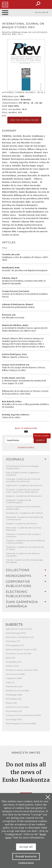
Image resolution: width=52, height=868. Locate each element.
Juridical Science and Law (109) (22, 670)
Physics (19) (11, 703)
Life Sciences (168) (15, 674)
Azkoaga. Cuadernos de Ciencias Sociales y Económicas (23, 480)
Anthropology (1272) (16, 633)
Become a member (42, 436)
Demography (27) (15, 645)
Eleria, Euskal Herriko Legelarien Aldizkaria (23, 474)
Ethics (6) (10, 658)
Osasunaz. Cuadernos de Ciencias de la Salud (25, 548)
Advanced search (26, 447)
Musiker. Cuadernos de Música (22, 524)
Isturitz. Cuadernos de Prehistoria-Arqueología (24, 508)
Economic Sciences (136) (19, 654)
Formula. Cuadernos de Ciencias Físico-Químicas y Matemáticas (23, 491)
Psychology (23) (14, 711)
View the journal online (24, 120)
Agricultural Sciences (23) (19, 629)
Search (40, 440)
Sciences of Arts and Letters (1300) (24, 715)
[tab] (26, 459)
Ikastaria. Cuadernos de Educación (24, 496)
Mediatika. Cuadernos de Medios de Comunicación (25, 518)
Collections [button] (26, 570)
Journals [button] (26, 459)
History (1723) (12, 666)
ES (40, 12)
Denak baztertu (26, 856)
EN (47, 12)
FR (43, 12)
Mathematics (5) (14, 686)
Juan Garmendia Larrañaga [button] (26, 604)
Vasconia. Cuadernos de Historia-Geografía (23, 555)
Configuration (26, 863)
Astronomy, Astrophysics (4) (20, 637)
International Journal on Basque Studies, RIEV (23, 467)
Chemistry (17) (13, 641)
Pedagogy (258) (14, 695)
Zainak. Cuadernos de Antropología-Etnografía (25, 561)
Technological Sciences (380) (21, 723)
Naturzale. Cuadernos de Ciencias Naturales (24, 529)
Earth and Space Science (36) (21, 649)
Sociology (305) (14, 719)
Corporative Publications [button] (26, 584)
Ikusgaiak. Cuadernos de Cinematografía (19, 501)
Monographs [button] (26, 576)
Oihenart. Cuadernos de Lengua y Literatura (24, 535)
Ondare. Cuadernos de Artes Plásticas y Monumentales (26, 542)
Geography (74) (14, 662)
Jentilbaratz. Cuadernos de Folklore (25, 513)
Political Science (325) (17, 707)
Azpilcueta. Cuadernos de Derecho (24, 485)
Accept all (26, 847)
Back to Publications (26, 428)
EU (36, 12)
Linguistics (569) (14, 678)
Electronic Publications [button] (26, 594)
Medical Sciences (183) (18, 691)
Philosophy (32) (14, 699)
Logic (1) (10, 682)
